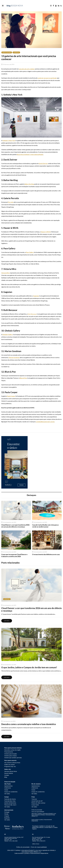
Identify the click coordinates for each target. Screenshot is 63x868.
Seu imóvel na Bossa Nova (12, 763)
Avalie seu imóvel (9, 765)
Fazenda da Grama (10, 799)
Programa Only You (10, 766)
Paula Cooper (11, 396)
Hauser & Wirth (46, 232)
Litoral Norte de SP (37, 801)
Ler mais (7, 621)
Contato (7, 775)
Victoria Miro (5, 273)
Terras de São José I (10, 805)
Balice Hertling (29, 184)
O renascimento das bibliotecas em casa (46, 554)
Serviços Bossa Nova (11, 771)
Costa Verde (35, 805)
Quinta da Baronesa (10, 803)
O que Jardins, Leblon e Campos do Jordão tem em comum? (29, 667)
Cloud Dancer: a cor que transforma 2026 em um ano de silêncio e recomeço (15, 526)
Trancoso (34, 799)
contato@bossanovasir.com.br (45, 422)
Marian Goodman (14, 357)
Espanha (7, 818)
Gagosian (36, 296)
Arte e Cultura (7, 52)
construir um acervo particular (47, 78)
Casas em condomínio (11, 792)
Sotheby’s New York (9, 140)
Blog (6, 777)
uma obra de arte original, (27, 69)
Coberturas (8, 788)
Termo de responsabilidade (38, 812)
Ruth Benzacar (32, 314)
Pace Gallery (30, 252)
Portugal (7, 812)
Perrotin (11, 202)
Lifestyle (16, 52)
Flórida (6, 814)
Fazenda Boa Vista (10, 801)
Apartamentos (8, 786)
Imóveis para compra (11, 756)
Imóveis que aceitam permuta (13, 758)
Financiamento (9, 752)
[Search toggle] (61, 6)
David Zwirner (43, 163)
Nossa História (9, 773)
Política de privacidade (37, 810)
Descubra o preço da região (12, 750)
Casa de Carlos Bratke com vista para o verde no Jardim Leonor (45, 526)
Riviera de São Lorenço (38, 803)
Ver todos (7, 794)
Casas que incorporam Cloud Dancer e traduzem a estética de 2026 (14, 555)
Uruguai (7, 816)
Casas (6, 790)
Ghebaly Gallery (8, 334)
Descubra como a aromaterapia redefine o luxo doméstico (29, 724)
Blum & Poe (23, 378)
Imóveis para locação (11, 754)
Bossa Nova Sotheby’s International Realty (30, 154)
